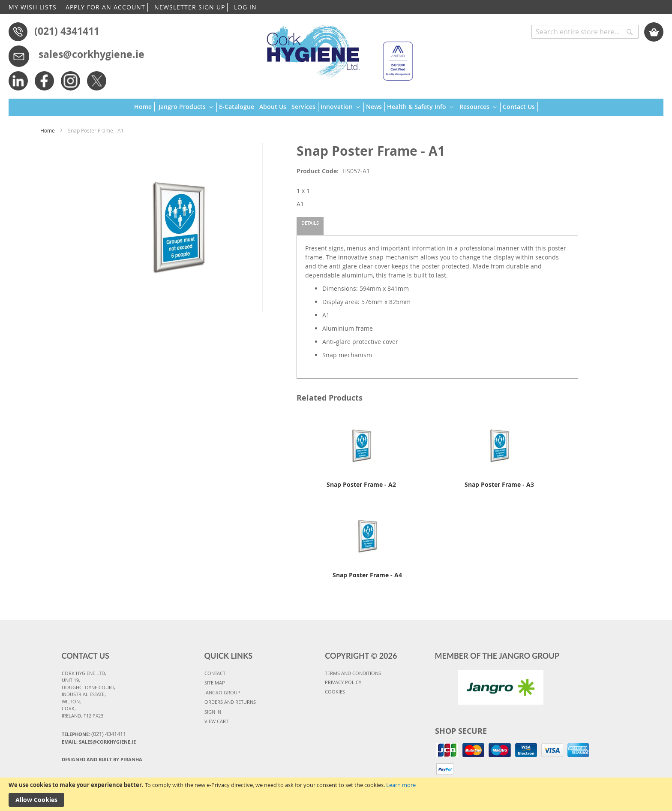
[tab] (310, 226)
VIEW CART (216, 721)
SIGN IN (213, 712)
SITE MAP (215, 683)
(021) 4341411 (67, 31)
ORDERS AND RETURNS (230, 702)
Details (310, 223)
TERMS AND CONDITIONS (353, 673)
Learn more (401, 785)
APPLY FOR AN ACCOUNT (105, 7)
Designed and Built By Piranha (102, 759)
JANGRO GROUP (222, 692)
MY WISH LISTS (33, 7)
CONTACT (215, 673)
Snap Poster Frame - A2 (361, 484)
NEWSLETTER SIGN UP (190, 7)
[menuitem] (144, 107)
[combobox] (585, 32)
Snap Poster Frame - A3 (499, 484)
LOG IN (245, 7)
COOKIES (335, 692)
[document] (336, 794)
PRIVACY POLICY (343, 682)
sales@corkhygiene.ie (91, 54)
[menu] (336, 107)
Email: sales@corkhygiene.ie (99, 742)
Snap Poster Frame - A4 (367, 575)
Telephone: (94, 734)
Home (48, 130)
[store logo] (336, 49)
